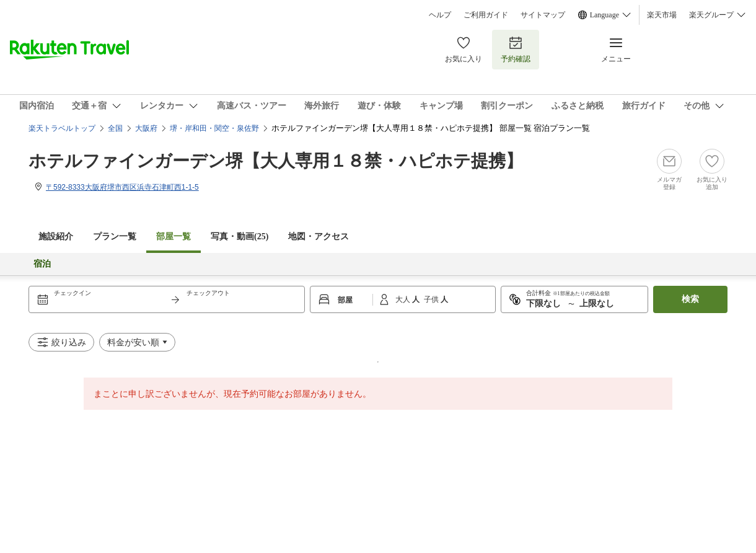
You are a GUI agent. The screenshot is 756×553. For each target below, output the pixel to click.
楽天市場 (662, 15)
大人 (404, 299)
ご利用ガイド (486, 15)
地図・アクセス (319, 237)
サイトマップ (543, 15)
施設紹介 (56, 237)
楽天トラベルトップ (62, 128)
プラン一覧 (115, 237)
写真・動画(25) (240, 237)
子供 (432, 299)
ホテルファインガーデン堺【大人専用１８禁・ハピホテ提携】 (276, 161)
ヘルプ (440, 15)
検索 (690, 299)
